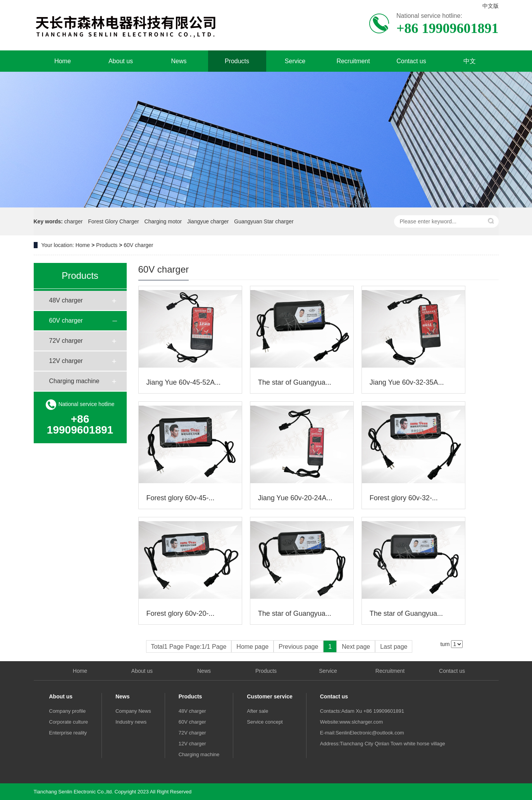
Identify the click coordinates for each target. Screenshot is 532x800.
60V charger (138, 245)
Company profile (68, 711)
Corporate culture (69, 722)
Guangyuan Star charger (264, 221)
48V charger (66, 300)
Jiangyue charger (208, 221)
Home (63, 61)
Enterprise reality (68, 733)
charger (73, 221)
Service (295, 61)
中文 (470, 61)
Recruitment (353, 61)
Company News (133, 711)
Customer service (270, 696)
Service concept (265, 722)
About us (121, 61)
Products (237, 61)
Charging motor (163, 221)
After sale (257, 711)
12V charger (66, 361)
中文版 (491, 6)
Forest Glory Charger (113, 221)
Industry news (131, 722)
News (179, 61)
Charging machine (74, 381)
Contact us (411, 61)
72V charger (66, 341)
